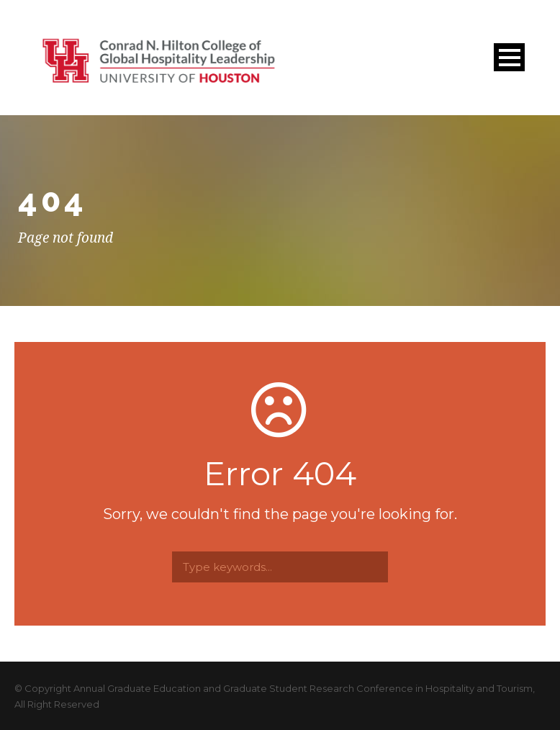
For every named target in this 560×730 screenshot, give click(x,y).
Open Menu (509, 57)
